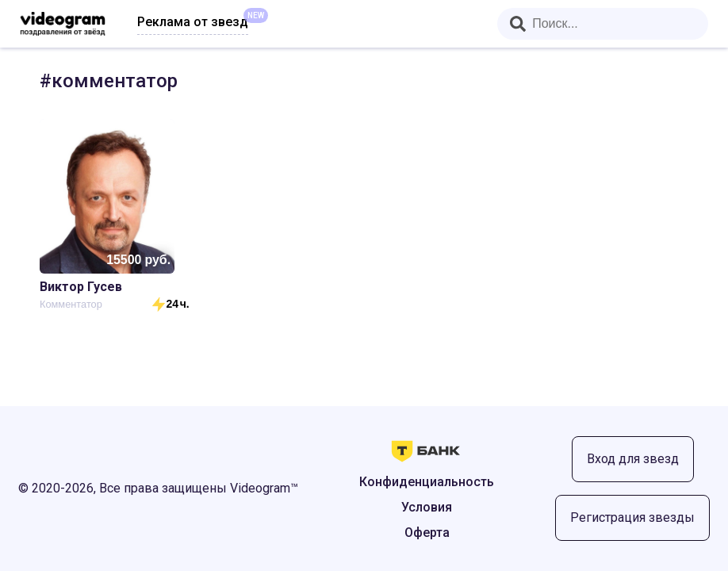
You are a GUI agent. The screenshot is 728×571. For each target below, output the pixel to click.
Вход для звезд (633, 459)
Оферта (427, 533)
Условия (427, 507)
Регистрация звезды (632, 517)
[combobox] (603, 24)
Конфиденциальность (427, 482)
